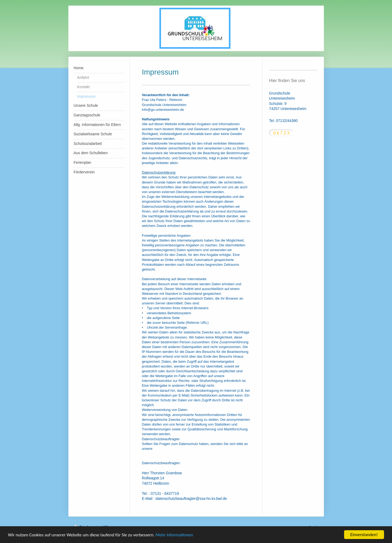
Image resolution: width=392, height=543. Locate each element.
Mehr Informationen (174, 535)
